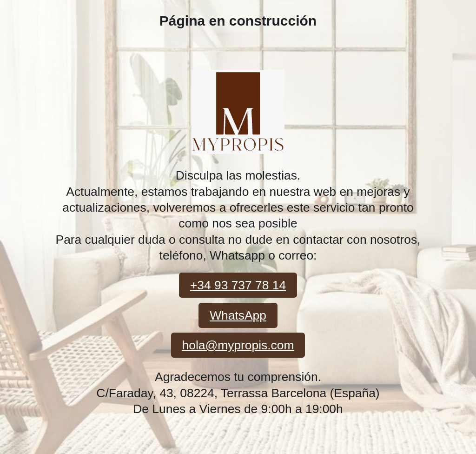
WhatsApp (238, 315)
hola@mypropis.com (238, 345)
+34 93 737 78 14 (238, 285)
